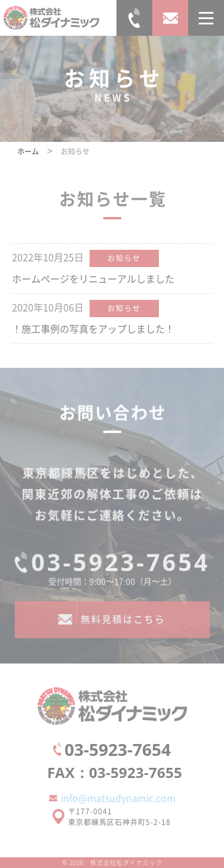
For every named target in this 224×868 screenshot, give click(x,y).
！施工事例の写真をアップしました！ (93, 328)
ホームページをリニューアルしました (93, 278)
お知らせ (124, 258)
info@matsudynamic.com (118, 798)
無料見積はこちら (122, 624)
